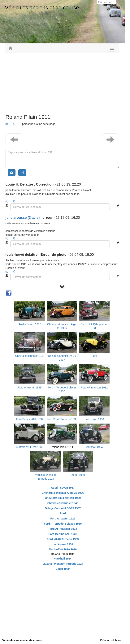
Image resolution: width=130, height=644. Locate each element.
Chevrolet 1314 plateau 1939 (63, 498)
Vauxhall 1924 (94, 447)
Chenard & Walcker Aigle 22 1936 (63, 493)
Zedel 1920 (78, 475)
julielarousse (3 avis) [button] (23, 218)
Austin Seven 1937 (30, 324)
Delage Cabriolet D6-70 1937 (63, 508)
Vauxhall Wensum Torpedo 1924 (63, 564)
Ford (94, 356)
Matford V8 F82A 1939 (30, 447)
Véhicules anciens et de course (42, 8)
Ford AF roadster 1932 (94, 388)
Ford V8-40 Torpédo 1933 (62, 419)
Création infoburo (110, 640)
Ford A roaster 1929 (30, 388)
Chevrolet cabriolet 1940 (30, 356)
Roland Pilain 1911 (62, 447)
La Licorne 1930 (94, 419)
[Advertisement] (63, 84)
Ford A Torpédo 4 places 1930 (63, 524)
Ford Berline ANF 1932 (30, 419)
